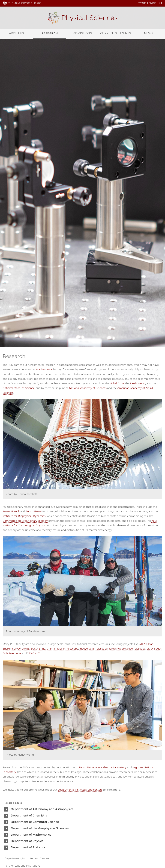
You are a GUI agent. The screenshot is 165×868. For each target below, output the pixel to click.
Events (142, 3)
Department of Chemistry (29, 816)
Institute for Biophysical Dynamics (24, 516)
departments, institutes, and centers (80, 790)
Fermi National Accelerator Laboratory (103, 767)
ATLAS (143, 644)
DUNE (26, 649)
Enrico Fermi (34, 511)
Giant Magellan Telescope (62, 649)
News (149, 33)
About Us (16, 33)
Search (161, 4)
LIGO (150, 649)
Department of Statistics (28, 847)
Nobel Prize (117, 383)
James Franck (11, 511)
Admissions (82, 33)
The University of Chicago (25, 3)
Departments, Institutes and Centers (27, 858)
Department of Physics (27, 841)
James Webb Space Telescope (127, 649)
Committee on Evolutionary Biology (25, 521)
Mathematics (44, 369)
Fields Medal (138, 383)
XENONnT (33, 653)
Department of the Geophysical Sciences (40, 828)
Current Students (116, 33)
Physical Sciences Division (83, 18)
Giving (152, 3)
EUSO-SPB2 (38, 649)
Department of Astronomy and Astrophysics (42, 809)
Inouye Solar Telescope (93, 649)
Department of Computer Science (35, 822)
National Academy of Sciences (88, 388)
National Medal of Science (19, 388)
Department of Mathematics (31, 835)
